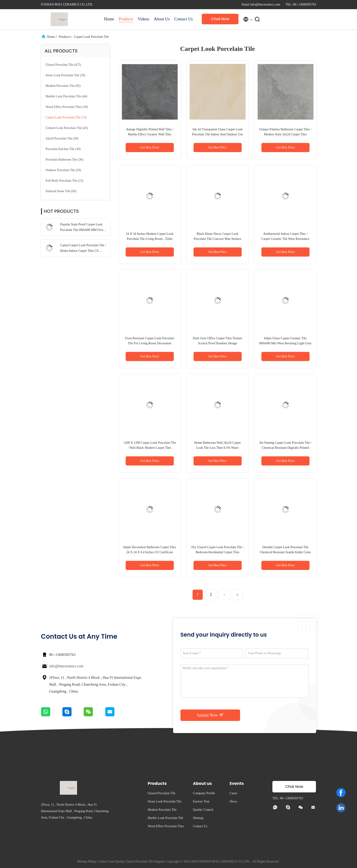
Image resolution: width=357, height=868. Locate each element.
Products (126, 19)
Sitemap (198, 818)
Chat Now (220, 19)
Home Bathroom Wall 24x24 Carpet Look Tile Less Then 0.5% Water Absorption (217, 448)
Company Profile (204, 793)
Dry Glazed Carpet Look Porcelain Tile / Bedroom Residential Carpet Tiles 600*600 (218, 552)
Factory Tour (201, 801)
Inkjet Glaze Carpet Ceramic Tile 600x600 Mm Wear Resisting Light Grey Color (285, 343)
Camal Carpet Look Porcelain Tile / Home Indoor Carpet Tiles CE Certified (83, 249)
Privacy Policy (87, 861)
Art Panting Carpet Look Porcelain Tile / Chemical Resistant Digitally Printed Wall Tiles (285, 448)
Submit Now (210, 715)
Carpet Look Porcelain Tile (91, 37)
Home (109, 19)
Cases (234, 793)
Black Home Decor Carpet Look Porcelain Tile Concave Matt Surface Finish (217, 239)
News (233, 801)
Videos (144, 19)
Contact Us (184, 19)
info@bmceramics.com (66, 666)
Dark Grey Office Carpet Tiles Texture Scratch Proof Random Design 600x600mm (218, 343)
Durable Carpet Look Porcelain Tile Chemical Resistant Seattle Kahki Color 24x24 (285, 552)
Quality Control (203, 810)
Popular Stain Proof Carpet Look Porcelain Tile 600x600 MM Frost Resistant (82, 228)
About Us (162, 19)
